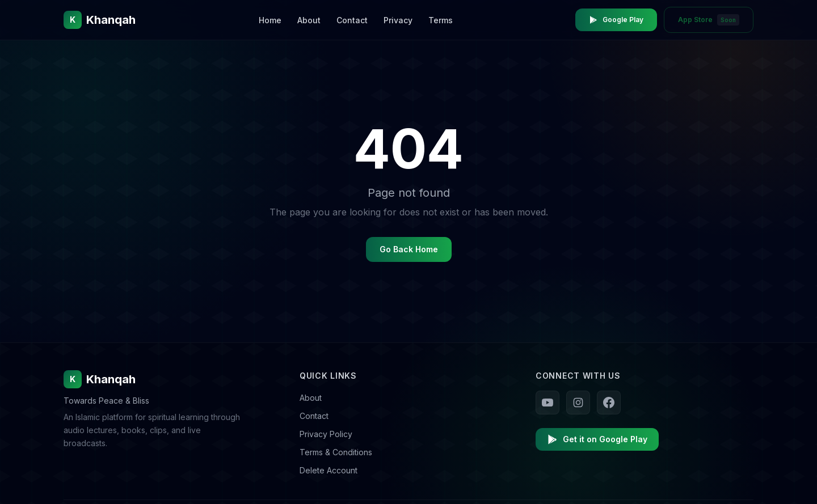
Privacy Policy (326, 434)
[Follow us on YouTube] (548, 403)
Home (270, 20)
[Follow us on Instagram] (578, 403)
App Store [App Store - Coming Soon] (709, 20)
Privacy (398, 20)
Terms (441, 20)
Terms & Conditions (336, 452)
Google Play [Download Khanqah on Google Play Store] (616, 20)
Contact (352, 20)
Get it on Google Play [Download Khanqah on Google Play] (597, 439)
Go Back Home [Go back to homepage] (409, 249)
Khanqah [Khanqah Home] (100, 379)
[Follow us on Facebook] (609, 403)
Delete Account (329, 470)
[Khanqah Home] (100, 20)
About (309, 20)
